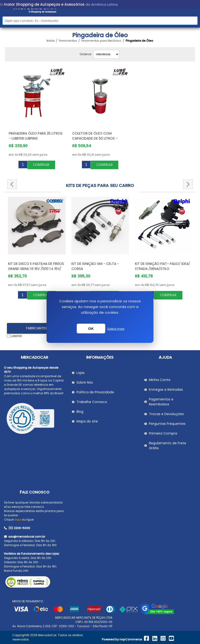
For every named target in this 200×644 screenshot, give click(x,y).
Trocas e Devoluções (166, 414)
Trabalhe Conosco (92, 402)
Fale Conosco (35, 492)
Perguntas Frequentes (167, 424)
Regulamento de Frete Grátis (168, 446)
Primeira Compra (163, 433)
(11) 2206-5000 (17, 528)
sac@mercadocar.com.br (25, 537)
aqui (18, 519)
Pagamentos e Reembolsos (161, 402)
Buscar (193, 20)
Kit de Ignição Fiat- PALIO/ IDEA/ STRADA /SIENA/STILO (162, 266)
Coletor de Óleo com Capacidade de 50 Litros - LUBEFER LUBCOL (95, 138)
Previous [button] (12, 184)
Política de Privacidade (95, 392)
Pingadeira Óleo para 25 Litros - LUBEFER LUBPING (36, 136)
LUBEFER (16, 336)
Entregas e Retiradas (166, 390)
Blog (80, 412)
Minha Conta (160, 380)
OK (91, 329)
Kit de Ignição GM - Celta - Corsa (95, 266)
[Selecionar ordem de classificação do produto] (106, 54)
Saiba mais (116, 329)
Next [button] (188, 184)
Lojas (81, 373)
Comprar (41, 165)
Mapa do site (87, 421)
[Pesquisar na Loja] (100, 21)
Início (51, 41)
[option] (37, 248)
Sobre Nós (85, 382)
